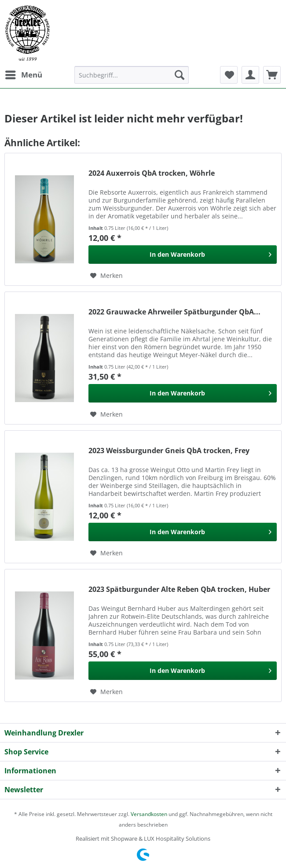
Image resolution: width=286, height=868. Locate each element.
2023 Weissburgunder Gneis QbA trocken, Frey (169, 451)
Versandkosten (149, 814)
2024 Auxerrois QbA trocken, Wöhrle (152, 173)
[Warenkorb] (272, 75)
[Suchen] (180, 75)
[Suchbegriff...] (132, 75)
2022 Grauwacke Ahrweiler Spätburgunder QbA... (174, 312)
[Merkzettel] (229, 75)
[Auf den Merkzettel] (106, 276)
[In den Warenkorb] (183, 255)
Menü (24, 74)
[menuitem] (23, 75)
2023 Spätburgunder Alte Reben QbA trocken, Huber (179, 589)
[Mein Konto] (250, 75)
